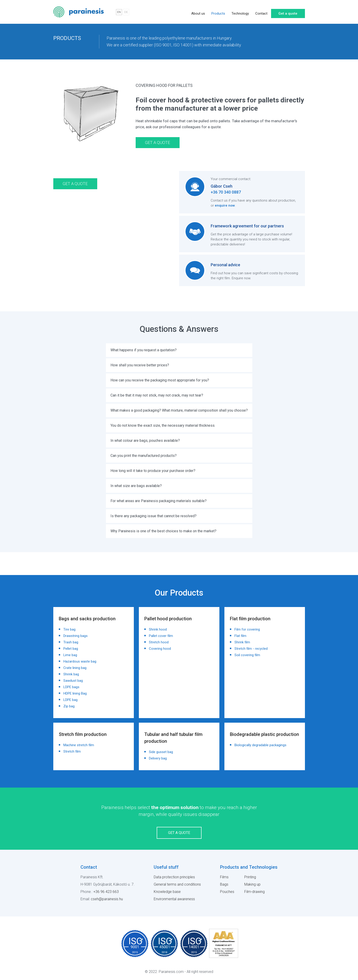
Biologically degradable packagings (260, 745)
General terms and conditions (177, 884)
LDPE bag (70, 700)
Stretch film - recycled (251, 649)
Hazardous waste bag (80, 661)
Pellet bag (71, 649)
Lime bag (70, 655)
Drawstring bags (75, 636)
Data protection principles (174, 877)
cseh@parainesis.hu (107, 899)
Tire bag (69, 629)
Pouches (227, 892)
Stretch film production (83, 734)
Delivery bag (158, 758)
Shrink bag (71, 674)
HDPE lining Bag (75, 693)
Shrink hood (158, 629)
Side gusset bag (161, 752)
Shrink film (242, 642)
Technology (240, 12)
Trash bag (71, 642)
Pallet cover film (161, 636)
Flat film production (250, 619)
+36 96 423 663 (106, 892)
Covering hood (160, 649)
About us (198, 12)
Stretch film (72, 751)
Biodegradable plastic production (264, 734)
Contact (261, 12)
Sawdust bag (73, 681)
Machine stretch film (79, 745)
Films (224, 877)
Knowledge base (167, 892)
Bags (224, 884)
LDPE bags (71, 687)
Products (218, 12)
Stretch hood (159, 642)
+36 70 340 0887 (226, 192)
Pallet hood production (168, 619)
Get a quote (288, 12)
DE (126, 12)
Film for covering (247, 629)
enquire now (225, 205)
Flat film (240, 636)
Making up (252, 884)
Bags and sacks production (87, 619)
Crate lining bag (75, 668)
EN (119, 12)
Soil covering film (247, 655)
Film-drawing (254, 892)
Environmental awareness (174, 899)
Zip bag (69, 706)
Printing (250, 877)
